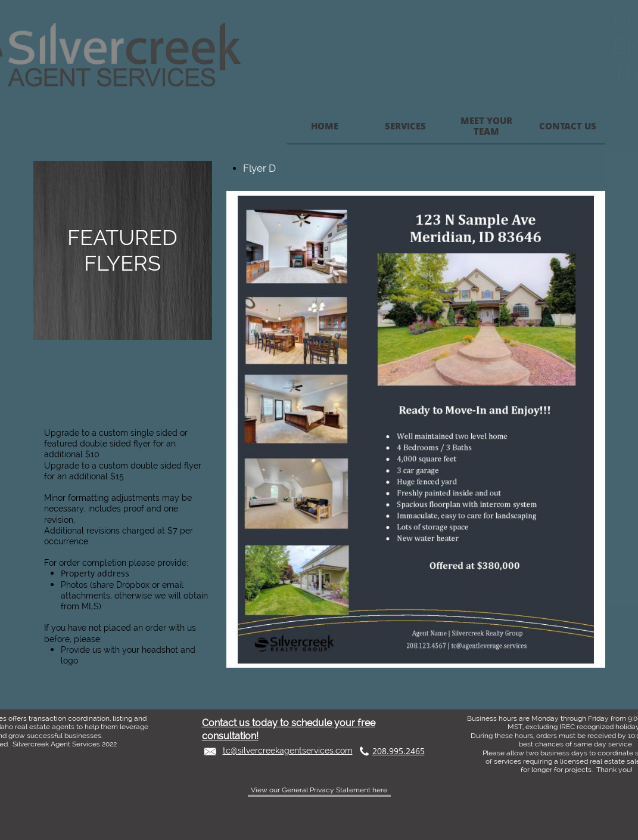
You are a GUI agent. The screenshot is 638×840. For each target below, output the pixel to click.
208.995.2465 (399, 751)
